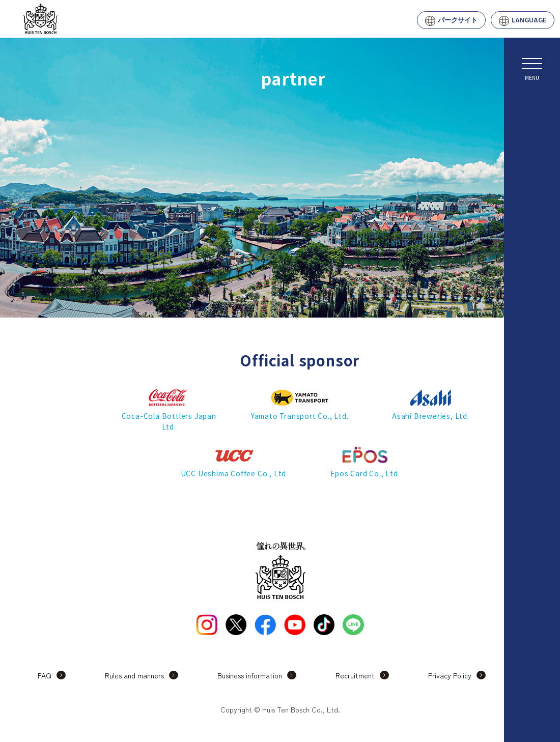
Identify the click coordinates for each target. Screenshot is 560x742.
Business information (250, 675)
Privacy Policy (450, 675)
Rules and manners (134, 675)
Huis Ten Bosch (82, 19)
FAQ (45, 675)
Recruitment (355, 675)
